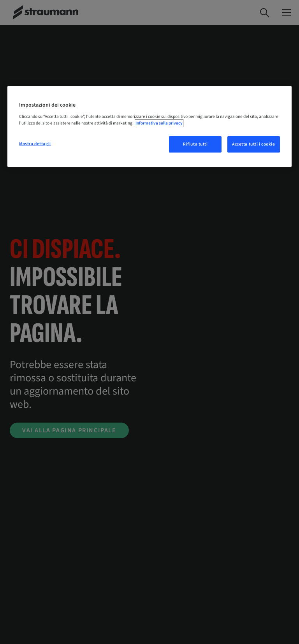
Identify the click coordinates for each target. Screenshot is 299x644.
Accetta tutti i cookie (254, 144)
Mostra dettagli (35, 144)
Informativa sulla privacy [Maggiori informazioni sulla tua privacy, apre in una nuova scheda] (159, 123)
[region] (149, 126)
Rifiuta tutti (195, 144)
